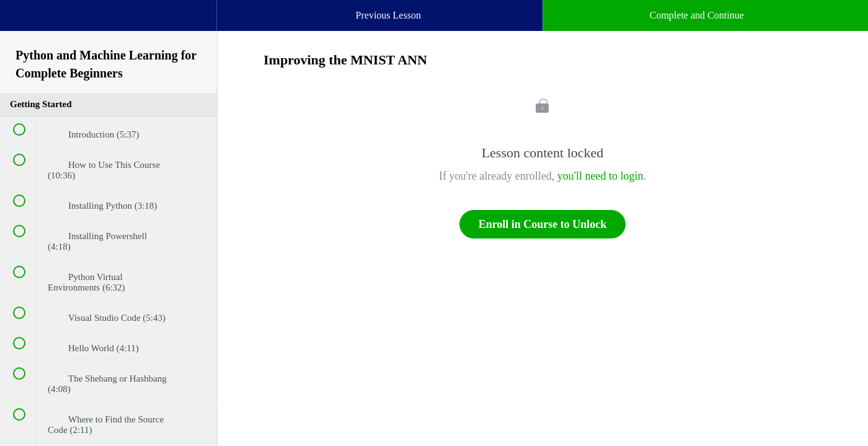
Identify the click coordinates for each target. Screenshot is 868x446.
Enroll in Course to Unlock (543, 224)
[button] (22, 22)
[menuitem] (108, 28)
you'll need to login (600, 176)
